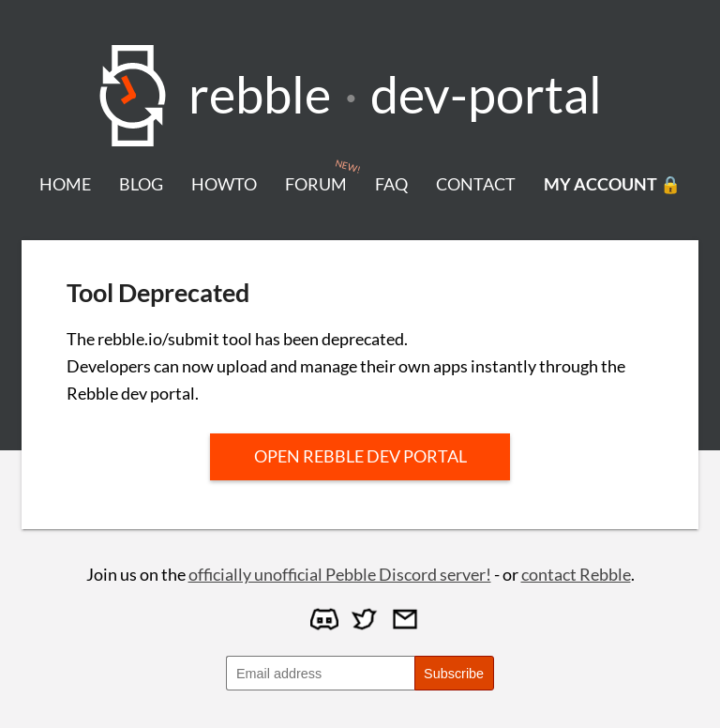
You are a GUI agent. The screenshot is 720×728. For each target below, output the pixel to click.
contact (476, 184)
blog (141, 184)
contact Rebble (576, 574)
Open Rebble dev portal (360, 456)
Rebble (260, 94)
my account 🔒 (612, 184)
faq (391, 184)
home (65, 184)
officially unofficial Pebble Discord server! (340, 574)
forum (316, 184)
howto (224, 184)
